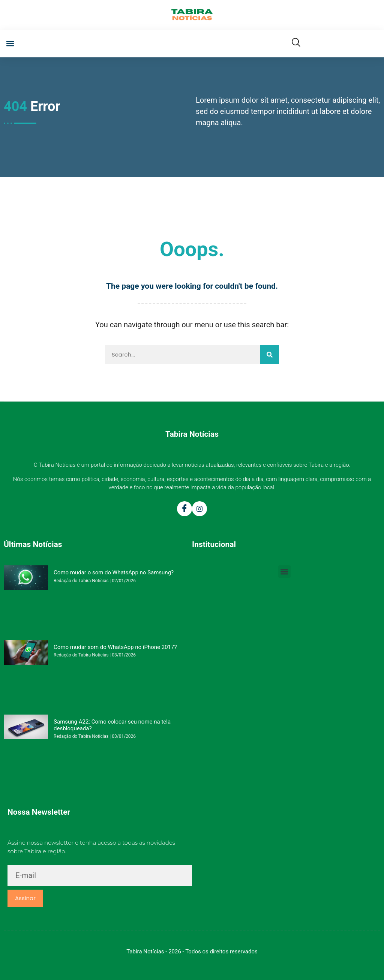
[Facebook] (184, 509)
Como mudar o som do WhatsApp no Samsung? (114, 572)
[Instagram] (199, 509)
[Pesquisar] (270, 355)
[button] (10, 44)
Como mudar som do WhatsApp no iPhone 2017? (115, 647)
